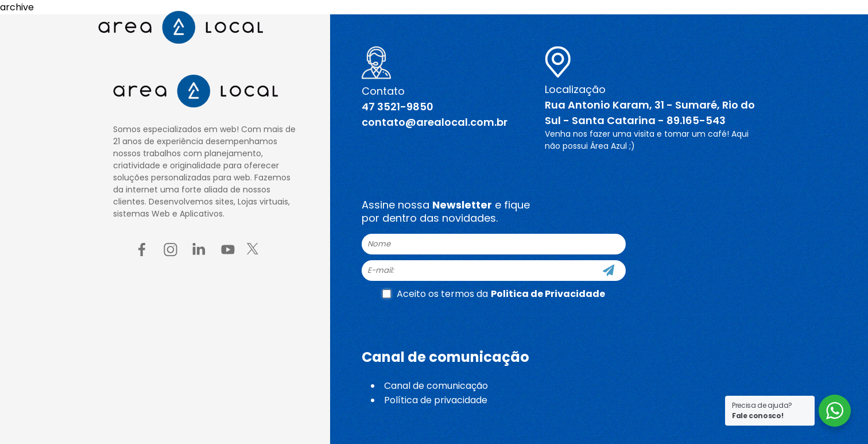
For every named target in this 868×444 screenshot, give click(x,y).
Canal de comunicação (436, 386)
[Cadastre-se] (609, 271)
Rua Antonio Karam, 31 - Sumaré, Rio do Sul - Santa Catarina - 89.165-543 (650, 113)
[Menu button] (757, 27)
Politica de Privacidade (548, 294)
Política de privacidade (436, 400)
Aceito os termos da (494, 294)
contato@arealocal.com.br (435, 122)
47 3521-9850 (398, 107)
